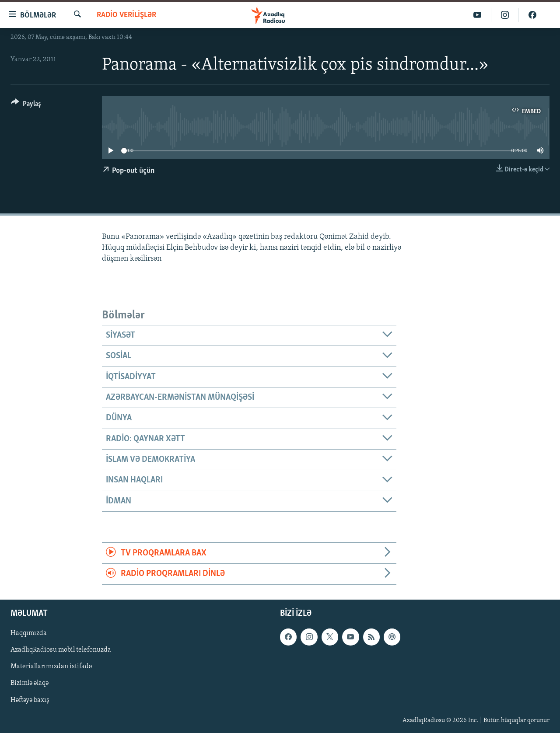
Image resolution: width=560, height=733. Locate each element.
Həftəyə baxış (30, 700)
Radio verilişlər (126, 15)
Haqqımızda (29, 633)
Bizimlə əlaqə (30, 683)
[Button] (26, 105)
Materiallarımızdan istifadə (51, 667)
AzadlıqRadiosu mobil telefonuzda (61, 650)
